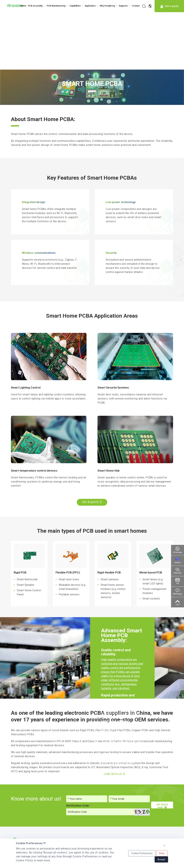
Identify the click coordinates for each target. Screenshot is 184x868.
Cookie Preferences (142, 853)
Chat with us (114, 774)
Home (23, 6)
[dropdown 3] (76, 6)
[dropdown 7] (136, 6)
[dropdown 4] (36, 6)
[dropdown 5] (108, 6)
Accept (161, 859)
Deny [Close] (162, 853)
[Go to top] (178, 602)
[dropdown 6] (124, 6)
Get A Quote (92, 502)
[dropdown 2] (57, 6)
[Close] (164, 846)
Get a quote (169, 6)
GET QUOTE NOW (162, 806)
